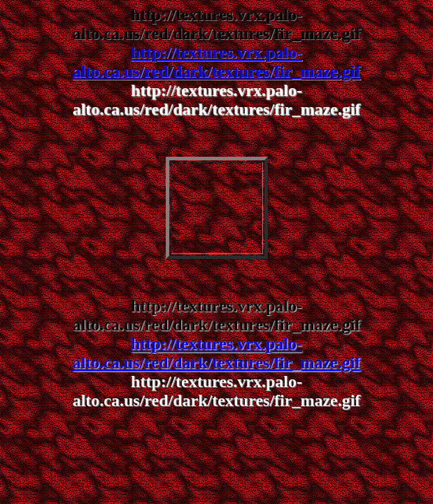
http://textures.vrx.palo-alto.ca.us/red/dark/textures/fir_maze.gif (217, 62)
